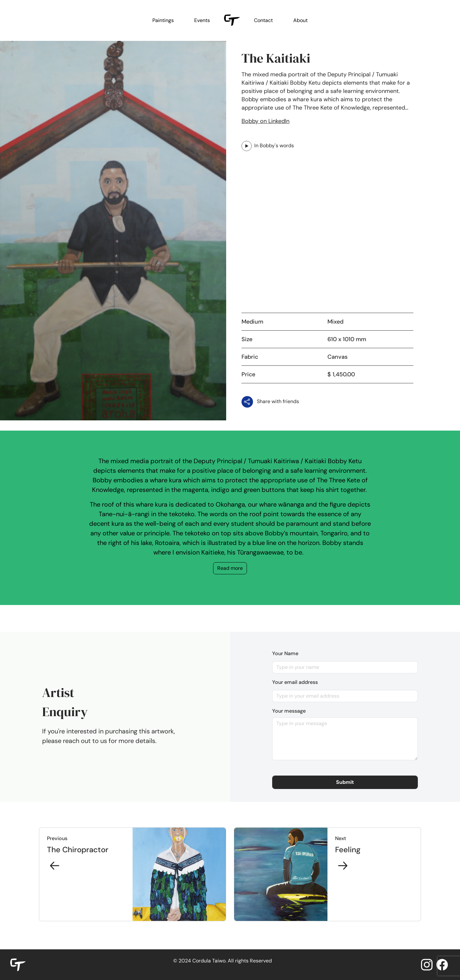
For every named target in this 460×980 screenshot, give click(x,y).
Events (202, 20)
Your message (289, 711)
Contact (263, 20)
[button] (345, 782)
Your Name (285, 653)
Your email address (295, 682)
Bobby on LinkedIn (265, 121)
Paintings (163, 20)
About (300, 20)
